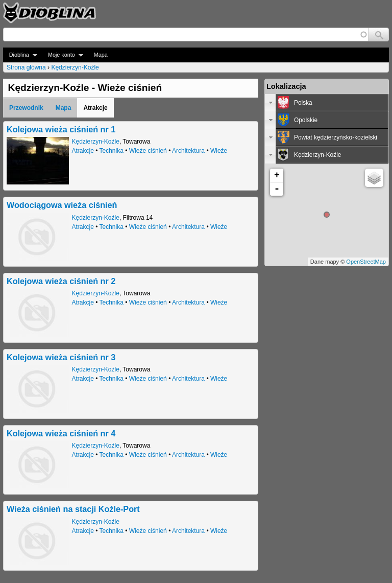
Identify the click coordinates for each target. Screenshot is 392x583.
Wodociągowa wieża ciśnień (62, 205)
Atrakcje (83, 151)
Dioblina (20, 55)
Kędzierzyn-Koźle (75, 67)
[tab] (327, 103)
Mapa (101, 55)
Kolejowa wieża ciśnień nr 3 (61, 357)
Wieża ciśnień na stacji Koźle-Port (73, 509)
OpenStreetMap (366, 262)
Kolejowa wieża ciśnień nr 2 (61, 281)
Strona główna (26, 67)
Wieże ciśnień (148, 151)
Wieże (219, 151)
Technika (112, 151)
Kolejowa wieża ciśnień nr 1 (61, 129)
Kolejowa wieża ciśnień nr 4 (61, 433)
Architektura (188, 151)
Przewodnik (26, 108)
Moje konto (63, 55)
